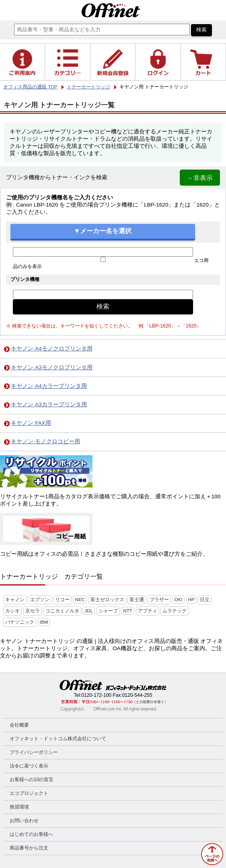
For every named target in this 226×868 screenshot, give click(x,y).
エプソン (40, 600)
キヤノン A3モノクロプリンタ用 (51, 367)
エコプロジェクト (29, 793)
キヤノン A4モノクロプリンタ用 (51, 349)
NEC (80, 600)
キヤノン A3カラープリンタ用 (49, 404)
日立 (205, 600)
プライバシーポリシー (34, 752)
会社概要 (19, 725)
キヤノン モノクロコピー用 (45, 441)
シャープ (108, 611)
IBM (44, 622)
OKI (179, 600)
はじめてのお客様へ (31, 834)
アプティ (148, 611)
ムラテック (175, 611)
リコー (62, 600)
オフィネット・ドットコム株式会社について (58, 739)
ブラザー (159, 600)
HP (191, 600)
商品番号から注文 (29, 848)
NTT (127, 611)
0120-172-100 (96, 695)
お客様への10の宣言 (32, 780)
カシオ (12, 611)
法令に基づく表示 (29, 766)
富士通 (137, 600)
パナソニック (20, 622)
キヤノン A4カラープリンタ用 (49, 386)
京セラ (33, 611)
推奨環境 (19, 807)
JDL (89, 611)
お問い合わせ (24, 821)
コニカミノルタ (62, 611)
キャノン (15, 600)
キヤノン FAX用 (31, 423)
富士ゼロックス (107, 600)
